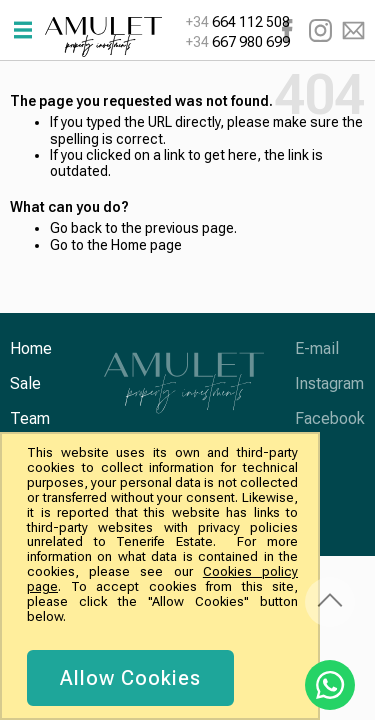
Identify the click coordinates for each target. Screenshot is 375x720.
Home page (146, 245)
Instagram (320, 30)
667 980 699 (238, 42)
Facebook (287, 30)
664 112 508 (238, 22)
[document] (162, 576)
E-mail (353, 30)
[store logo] (103, 37)
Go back (76, 228)
